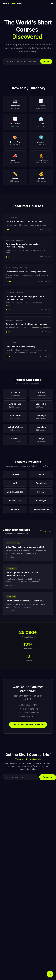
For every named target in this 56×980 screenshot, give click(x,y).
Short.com (12, 3)
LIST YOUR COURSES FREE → (28, 725)
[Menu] (52, 4)
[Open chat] (50, 974)
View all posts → (47, 531)
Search (46, 61)
